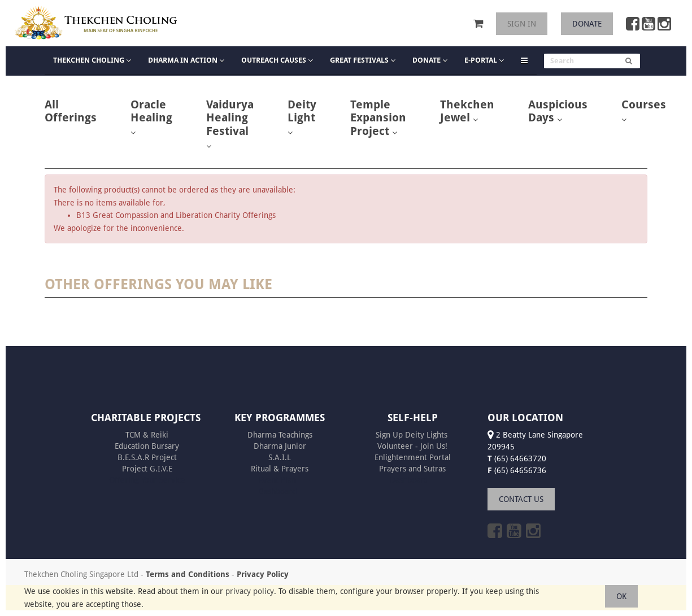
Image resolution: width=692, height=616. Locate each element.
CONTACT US (521, 499)
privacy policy (250, 591)
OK (621, 596)
